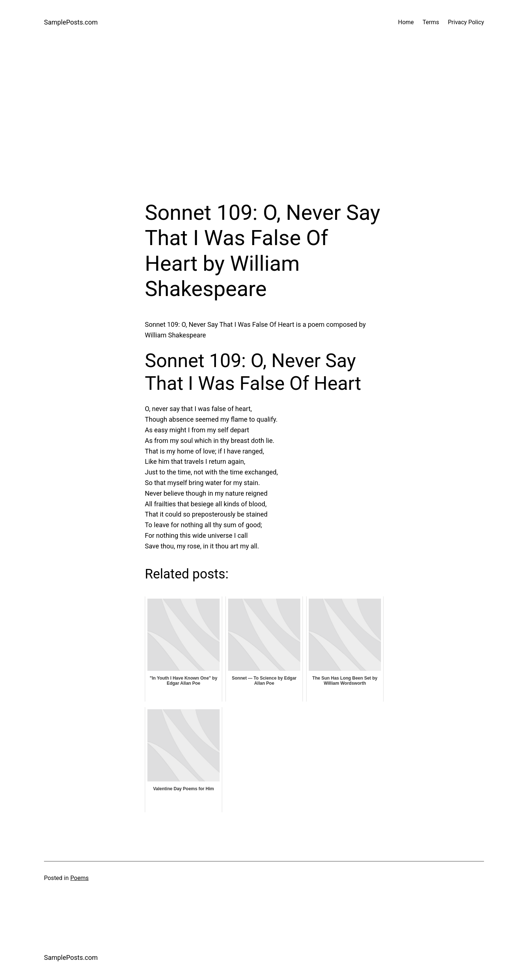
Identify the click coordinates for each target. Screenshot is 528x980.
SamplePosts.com (71, 22)
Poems (80, 878)
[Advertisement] (264, 122)
